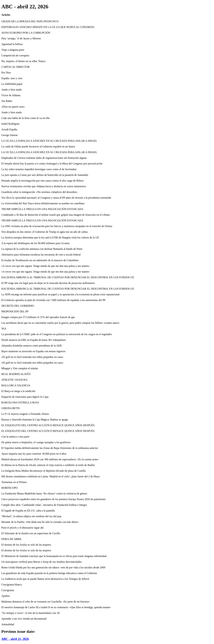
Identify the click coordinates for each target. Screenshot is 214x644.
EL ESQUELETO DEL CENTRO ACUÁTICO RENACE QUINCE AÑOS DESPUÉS (48, 425)
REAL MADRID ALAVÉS (16, 374)
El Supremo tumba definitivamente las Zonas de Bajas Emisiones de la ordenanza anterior (50, 448)
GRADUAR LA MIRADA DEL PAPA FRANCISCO (30, 21)
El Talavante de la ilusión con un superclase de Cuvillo (31, 533)
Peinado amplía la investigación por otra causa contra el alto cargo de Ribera (42, 181)
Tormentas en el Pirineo (14, 482)
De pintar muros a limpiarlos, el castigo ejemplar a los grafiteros (36, 442)
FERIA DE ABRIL (12, 539)
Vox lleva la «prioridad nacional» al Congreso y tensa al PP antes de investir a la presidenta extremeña (56, 198)
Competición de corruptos (15, 55)
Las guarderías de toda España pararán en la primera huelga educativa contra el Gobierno (49, 573)
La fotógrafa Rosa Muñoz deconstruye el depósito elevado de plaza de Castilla (44, 471)
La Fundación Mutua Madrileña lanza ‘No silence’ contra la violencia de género (44, 493)
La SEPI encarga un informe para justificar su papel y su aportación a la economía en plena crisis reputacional (60, 294)
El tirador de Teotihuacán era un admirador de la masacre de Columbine (40, 260)
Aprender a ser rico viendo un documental (24, 619)
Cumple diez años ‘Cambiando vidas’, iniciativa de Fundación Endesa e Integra (44, 505)
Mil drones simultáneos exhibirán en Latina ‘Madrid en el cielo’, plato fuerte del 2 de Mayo (51, 476)
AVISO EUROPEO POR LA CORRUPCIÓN (26, 33)
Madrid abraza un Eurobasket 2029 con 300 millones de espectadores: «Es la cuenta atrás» (50, 459)
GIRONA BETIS (11, 408)
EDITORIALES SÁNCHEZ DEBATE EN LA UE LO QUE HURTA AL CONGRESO (48, 27)
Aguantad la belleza (12, 44)
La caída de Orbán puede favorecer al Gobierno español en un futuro (38, 146)
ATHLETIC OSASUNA (14, 380)
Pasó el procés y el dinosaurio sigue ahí (22, 528)
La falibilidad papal (12, 84)
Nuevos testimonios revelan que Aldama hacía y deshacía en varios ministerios (44, 186)
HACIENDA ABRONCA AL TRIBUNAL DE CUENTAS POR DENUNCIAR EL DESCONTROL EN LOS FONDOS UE (68, 277)
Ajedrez (6, 596)
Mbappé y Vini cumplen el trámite (20, 368)
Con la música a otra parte (15, 437)
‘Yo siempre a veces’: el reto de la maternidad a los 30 (30, 613)
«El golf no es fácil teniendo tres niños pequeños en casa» (32, 357)
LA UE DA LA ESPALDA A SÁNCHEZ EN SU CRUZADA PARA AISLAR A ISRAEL (49, 141)
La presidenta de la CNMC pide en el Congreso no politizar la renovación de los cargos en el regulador (57, 334)
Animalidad (8, 624)
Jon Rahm (7, 101)
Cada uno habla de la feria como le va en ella (25, 118)
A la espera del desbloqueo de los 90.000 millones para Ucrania (35, 243)
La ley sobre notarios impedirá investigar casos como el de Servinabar (39, 169)
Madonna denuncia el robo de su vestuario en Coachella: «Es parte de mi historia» (46, 602)
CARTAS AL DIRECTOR (15, 67)
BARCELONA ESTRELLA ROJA (20, 402)
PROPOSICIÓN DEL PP (15, 311)
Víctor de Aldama (11, 95)
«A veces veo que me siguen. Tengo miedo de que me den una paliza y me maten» (45, 266)
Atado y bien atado (11, 90)
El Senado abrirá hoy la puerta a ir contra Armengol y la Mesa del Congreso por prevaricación (52, 164)
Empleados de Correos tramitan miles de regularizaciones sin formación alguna (44, 158)
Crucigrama (8, 590)
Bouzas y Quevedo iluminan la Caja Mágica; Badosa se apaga (35, 420)
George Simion (9, 135)
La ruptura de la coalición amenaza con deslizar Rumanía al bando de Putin (42, 249)
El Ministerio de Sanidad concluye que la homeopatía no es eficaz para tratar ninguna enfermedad (54, 556)
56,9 (4, 329)
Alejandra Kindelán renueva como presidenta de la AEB (31, 346)
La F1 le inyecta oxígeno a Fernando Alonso (25, 414)
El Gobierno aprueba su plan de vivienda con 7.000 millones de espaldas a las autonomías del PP (53, 300)
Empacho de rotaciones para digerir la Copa (25, 397)
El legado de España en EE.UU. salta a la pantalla (28, 511)
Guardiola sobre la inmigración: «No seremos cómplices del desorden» (39, 192)
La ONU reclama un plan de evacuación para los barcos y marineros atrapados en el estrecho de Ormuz (57, 226)
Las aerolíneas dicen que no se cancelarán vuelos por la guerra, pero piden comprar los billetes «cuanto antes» (60, 323)
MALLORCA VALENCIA (16, 385)
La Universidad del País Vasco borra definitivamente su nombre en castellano (43, 203)
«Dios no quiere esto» (13, 107)
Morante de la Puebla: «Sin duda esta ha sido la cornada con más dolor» (40, 522)
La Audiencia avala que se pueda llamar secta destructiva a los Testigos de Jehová (45, 579)
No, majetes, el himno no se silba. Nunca (23, 61)
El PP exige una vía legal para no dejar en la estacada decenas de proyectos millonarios (48, 283)
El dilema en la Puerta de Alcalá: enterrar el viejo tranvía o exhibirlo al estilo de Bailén (48, 465)
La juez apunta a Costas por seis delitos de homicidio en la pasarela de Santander (45, 175)
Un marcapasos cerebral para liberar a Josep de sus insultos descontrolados (42, 562)
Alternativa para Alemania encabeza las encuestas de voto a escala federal (41, 255)
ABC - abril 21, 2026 (15, 639)
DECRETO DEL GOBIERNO (18, 306)
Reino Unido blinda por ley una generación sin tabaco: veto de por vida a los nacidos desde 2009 (53, 567)
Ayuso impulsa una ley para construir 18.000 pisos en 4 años (34, 454)
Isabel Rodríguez (10, 124)
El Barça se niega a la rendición (18, 391)
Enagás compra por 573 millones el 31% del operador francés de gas (38, 317)
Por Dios (6, 73)
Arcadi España (9, 129)
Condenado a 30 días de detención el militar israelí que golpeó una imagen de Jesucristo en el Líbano (56, 215)
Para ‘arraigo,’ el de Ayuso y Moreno (21, 38)
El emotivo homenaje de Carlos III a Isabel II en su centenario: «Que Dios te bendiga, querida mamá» (56, 607)
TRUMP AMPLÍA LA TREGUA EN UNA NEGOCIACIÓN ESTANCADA (42, 209)
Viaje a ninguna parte (13, 50)
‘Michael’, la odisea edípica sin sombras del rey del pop (31, 516)
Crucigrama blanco (12, 585)
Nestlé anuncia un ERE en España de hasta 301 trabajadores (34, 340)
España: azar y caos (12, 78)
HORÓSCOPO (9, 488)
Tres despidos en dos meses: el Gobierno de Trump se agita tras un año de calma (44, 232)
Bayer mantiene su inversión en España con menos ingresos (33, 351)
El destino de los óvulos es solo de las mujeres (26, 545)
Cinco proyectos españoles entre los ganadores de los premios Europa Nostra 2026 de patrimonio (53, 499)
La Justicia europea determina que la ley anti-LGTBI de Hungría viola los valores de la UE (50, 238)
